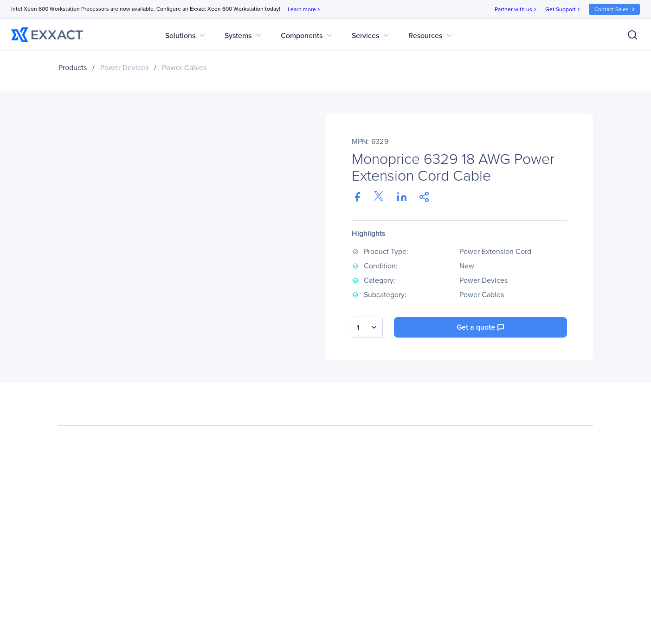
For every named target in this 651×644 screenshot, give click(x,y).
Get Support (563, 10)
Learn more (305, 10)
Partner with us (516, 10)
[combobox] (367, 327)
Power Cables (184, 68)
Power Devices (124, 68)
